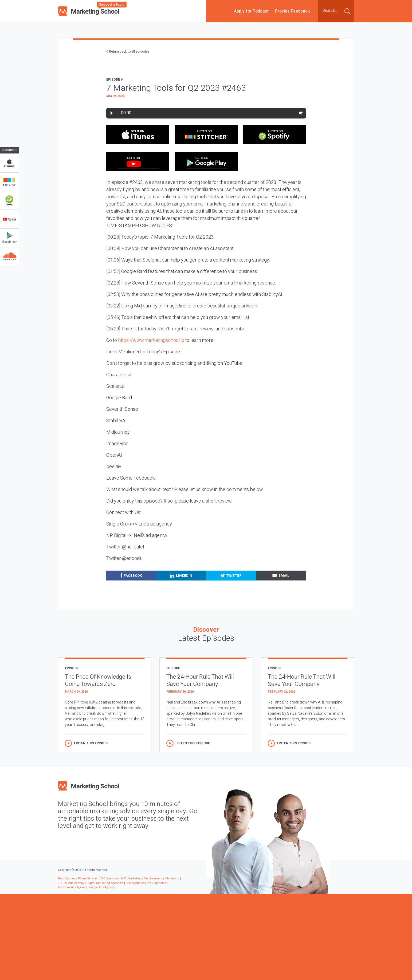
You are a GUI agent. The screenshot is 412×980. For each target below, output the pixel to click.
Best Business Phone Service (77, 878)
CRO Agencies (109, 878)
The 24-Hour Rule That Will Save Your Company (200, 680)
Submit (347, 11)
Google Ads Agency (102, 887)
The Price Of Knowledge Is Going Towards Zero (98, 680)
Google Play (9, 238)
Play (112, 113)
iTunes (9, 163)
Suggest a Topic (112, 4)
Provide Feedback (292, 11)
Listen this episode (91, 743)
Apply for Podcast (251, 11)
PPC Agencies (156, 883)
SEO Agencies (135, 883)
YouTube (9, 219)
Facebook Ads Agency (72, 887)
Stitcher (9, 182)
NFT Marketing (131, 878)
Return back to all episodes (129, 52)
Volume (300, 113)
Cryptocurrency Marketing (162, 878)
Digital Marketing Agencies (105, 883)
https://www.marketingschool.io (151, 340)
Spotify (9, 200)
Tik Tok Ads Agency (71, 883)
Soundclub (9, 256)
